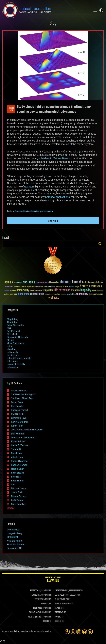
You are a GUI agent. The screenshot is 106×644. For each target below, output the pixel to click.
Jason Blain (17, 492)
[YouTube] (85, 632)
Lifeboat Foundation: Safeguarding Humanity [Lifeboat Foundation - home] (46, 10)
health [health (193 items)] (84, 286)
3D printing (12, 319)
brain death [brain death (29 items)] (17, 287)
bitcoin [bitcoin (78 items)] (100, 282)
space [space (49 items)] (63, 294)
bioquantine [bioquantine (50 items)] (54, 282)
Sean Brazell (17, 473)
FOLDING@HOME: (35, 613)
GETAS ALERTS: (60, 595)
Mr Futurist (12, 537)
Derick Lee (16, 453)
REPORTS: (58, 608)
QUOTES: (58, 621)
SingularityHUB (14, 548)
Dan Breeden (18, 406)
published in (55, 158)
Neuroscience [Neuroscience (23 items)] (100, 291)
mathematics (34, 211)
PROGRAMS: (59, 613)
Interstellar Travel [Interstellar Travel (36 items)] (36, 291)
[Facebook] (67, 632)
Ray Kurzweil (13, 331)
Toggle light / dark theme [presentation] (101, 10)
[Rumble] (90, 632)
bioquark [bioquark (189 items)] (65, 282)
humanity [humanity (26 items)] (7, 291)
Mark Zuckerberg (15, 343)
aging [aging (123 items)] (8, 282)
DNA (9, 328)
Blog (53, 23)
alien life (11, 349)
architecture (13, 355)
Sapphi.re (48, 632)
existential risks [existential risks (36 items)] (50, 287)
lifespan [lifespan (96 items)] (75, 290)
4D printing (12, 322)
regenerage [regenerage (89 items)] (23, 294)
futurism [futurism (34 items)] (72, 287)
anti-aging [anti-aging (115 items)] (29, 282)
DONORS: (44, 604)
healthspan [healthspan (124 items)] (95, 286)
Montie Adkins (18, 496)
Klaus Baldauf (18, 441)
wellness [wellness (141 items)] (54, 298)
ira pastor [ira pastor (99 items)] (48, 290)
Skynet (10, 340)
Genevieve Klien (21, 211)
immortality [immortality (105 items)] (23, 290)
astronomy (12, 361)
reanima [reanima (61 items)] (13, 294)
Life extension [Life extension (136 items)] (62, 290)
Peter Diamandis (15, 325)
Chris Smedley (18, 504)
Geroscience (13, 530)
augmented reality (16, 364)
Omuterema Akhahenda (23, 438)
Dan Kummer (18, 434)
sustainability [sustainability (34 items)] (71, 295)
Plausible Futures (16, 544)
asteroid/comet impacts (19, 358)
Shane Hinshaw (19, 461)
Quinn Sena (17, 402)
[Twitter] (73, 632)
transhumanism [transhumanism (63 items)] (96, 294)
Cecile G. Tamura (20, 445)
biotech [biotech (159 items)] (77, 282)
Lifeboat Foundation (21, 632)
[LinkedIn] (79, 632)
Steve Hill (16, 477)
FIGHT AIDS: (38, 608)
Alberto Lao (17, 457)
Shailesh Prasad (19, 410)
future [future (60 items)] (65, 287)
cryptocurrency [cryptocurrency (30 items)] (31, 287)
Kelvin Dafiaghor (20, 422)
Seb (13, 485)
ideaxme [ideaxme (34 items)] (13, 291)
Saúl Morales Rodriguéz (23, 394)
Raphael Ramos (19, 465)
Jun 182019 (11, 109)
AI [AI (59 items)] (13, 283)
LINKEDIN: (35, 595)
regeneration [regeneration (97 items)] (37, 294)
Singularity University (17, 337)
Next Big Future (15, 541)
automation (13, 367)
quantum (29, 187)
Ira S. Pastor (17, 500)
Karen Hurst (17, 426)
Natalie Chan (18, 469)
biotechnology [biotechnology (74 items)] (89, 282)
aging (10, 346)
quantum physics (46, 211)
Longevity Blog (14, 533)
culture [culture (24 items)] (38, 287)
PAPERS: (58, 617)
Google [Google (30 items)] (77, 287)
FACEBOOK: (34, 591)
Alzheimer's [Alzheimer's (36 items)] (18, 283)
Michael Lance (19, 488)
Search (100, 244)
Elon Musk (12, 334)
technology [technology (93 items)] (82, 294)
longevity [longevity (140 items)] (86, 290)
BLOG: (57, 599)
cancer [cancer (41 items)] (23, 287)
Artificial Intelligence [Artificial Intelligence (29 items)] (42, 283)
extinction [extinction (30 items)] (59, 287)
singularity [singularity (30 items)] (57, 294)
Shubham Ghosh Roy (22, 398)
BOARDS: (58, 604)
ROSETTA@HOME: (34, 617)
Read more (53, 221)
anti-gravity (12, 352)
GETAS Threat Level (53, 580)
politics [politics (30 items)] (7, 294)
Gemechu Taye (19, 418)
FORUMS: (46, 621)
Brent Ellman (18, 481)
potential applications (57, 197)
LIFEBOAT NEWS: (61, 591)
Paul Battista (18, 414)
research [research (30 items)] (47, 294)
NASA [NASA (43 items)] (94, 291)
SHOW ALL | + (11, 508)
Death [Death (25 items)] (42, 287)
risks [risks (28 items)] (52, 294)
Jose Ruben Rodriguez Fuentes (27, 430)
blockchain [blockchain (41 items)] (9, 287)
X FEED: (36, 599)
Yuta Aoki (16, 449)
